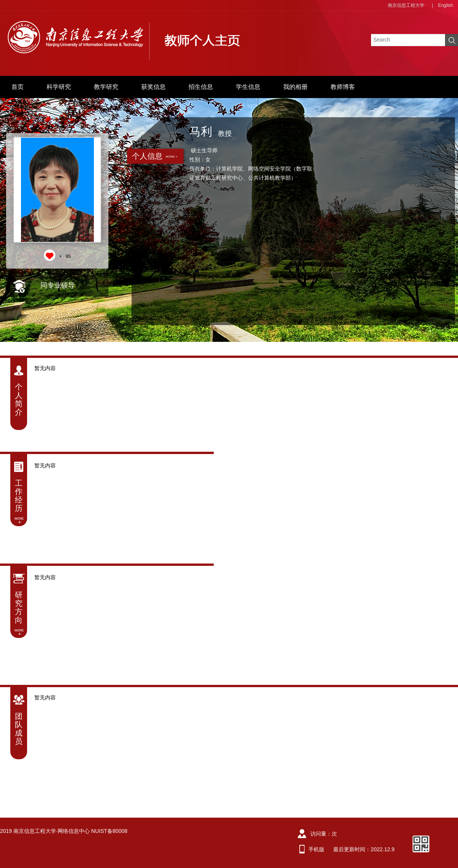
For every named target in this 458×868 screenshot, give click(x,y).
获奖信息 (153, 87)
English (446, 5)
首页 (18, 87)
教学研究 (106, 87)
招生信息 (201, 87)
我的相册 (295, 87)
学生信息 (248, 87)
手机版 (316, 849)
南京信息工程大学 (406, 5)
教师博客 (343, 87)
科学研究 (59, 87)
